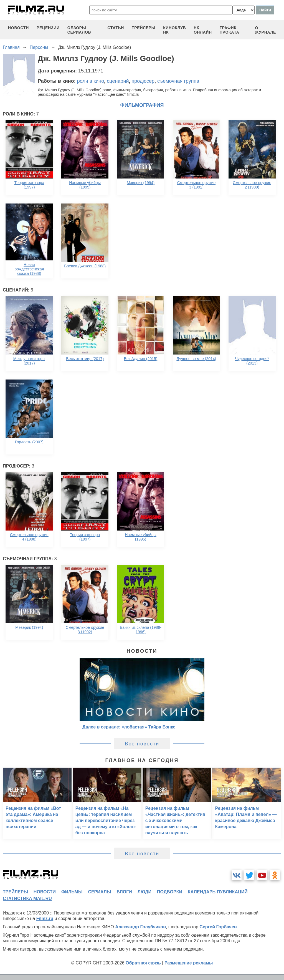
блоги (124, 892)
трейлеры (144, 28)
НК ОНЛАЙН (203, 30)
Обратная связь (143, 963)
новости (18, 28)
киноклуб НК (174, 30)
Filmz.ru (45, 919)
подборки (170, 892)
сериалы (99, 892)
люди (144, 892)
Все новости (142, 744)
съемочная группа (178, 81)
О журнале (265, 30)
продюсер (143, 81)
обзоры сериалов (79, 30)
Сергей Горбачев (218, 927)
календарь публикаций (218, 892)
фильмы (72, 892)
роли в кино (91, 81)
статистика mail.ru (27, 899)
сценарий (118, 81)
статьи (116, 28)
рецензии (48, 28)
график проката (230, 30)
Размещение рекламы (189, 963)
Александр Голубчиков (140, 927)
